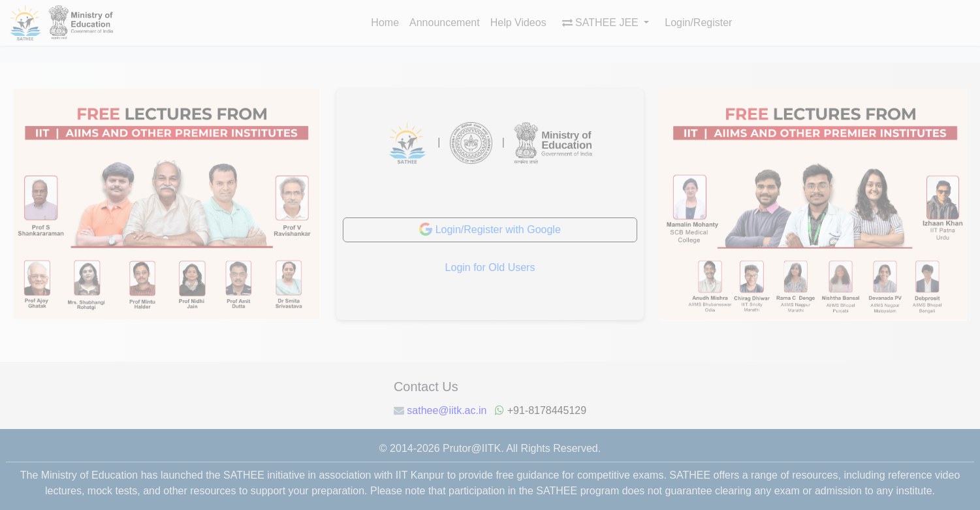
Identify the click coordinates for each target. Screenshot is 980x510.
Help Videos (518, 23)
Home (385, 23)
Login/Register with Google (490, 229)
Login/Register (698, 23)
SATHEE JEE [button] (602, 23)
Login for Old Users (490, 267)
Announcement (445, 23)
